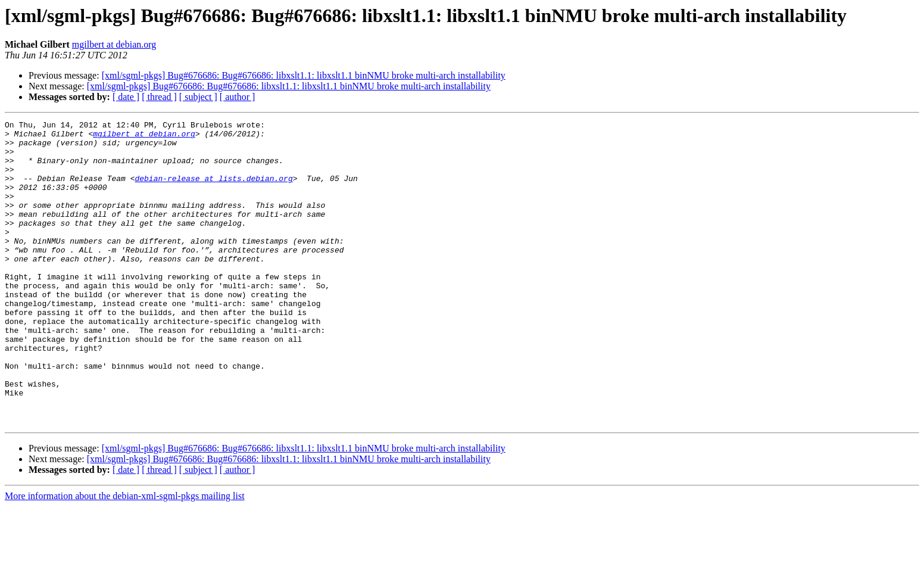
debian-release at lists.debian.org (213, 191)
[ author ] (238, 97)
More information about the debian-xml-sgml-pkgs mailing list (125, 557)
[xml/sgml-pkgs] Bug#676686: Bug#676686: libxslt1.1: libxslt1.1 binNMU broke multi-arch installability (304, 75)
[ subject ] (198, 97)
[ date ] (126, 97)
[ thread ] (159, 97)
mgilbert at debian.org (114, 44)
